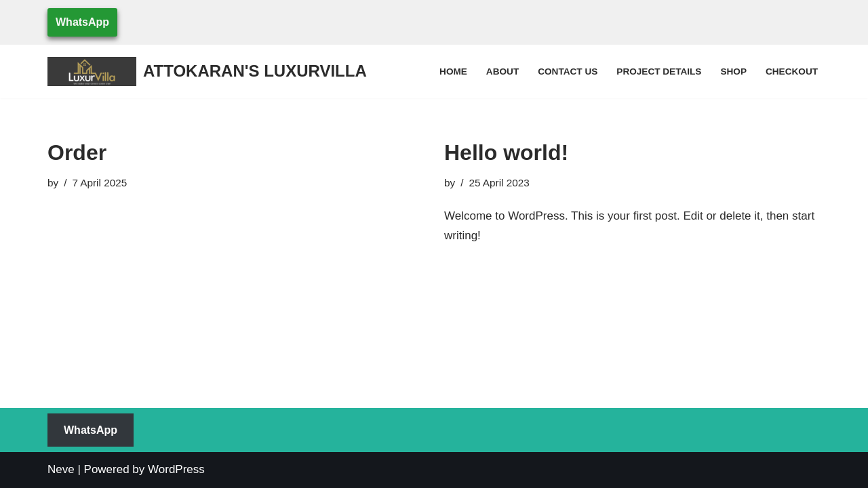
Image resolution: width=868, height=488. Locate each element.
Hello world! (506, 152)
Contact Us (568, 72)
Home (453, 72)
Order (77, 152)
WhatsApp (82, 22)
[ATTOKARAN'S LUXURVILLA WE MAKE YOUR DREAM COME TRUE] (207, 72)
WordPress (176, 469)
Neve (61, 469)
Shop (733, 72)
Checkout (792, 72)
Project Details (659, 72)
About (502, 72)
